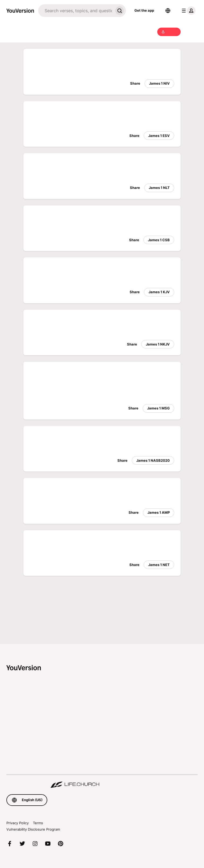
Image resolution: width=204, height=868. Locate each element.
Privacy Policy (18, 823)
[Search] (76, 11)
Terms (38, 823)
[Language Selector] (168, 11)
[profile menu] (188, 11)
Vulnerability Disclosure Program (33, 829)
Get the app (144, 10)
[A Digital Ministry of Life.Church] (102, 781)
